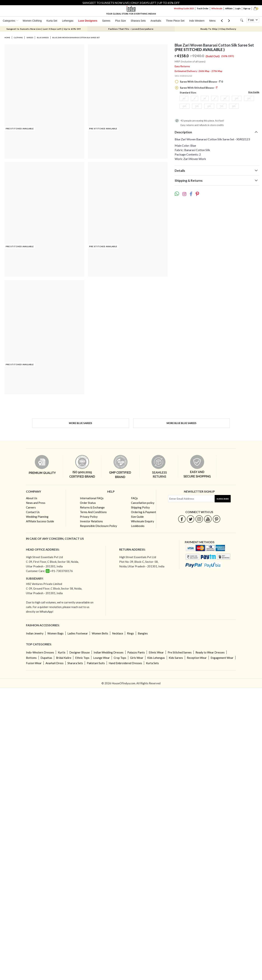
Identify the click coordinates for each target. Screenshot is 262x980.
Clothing (18, 37)
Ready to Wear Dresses (210, 652)
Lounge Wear (102, 658)
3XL (249, 98)
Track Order (203, 8)
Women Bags (55, 633)
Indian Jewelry (35, 633)
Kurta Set (52, 21)
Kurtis (62, 652)
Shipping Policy (140, 507)
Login (238, 8)
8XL (234, 106)
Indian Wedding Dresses (109, 652)
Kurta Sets (152, 663)
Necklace (118, 633)
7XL (222, 106)
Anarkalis (156, 21)
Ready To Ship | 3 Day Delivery (218, 29)
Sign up (247, 8)
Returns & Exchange (92, 507)
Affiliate (229, 8)
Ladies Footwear (78, 633)
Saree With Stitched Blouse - (198, 88)
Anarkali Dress (55, 663)
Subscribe (223, 499)
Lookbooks (138, 526)
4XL (185, 106)
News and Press (36, 503)
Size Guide (254, 92)
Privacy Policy (89, 517)
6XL (209, 106)
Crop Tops (120, 658)
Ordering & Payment (144, 512)
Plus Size (120, 21)
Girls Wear (137, 658)
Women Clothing (32, 21)
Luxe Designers (88, 21)
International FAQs (92, 498)
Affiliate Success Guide (40, 521)
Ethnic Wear (156, 652)
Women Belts (100, 633)
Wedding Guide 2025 (184, 8)
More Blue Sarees (81, 423)
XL (225, 98)
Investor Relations (91, 521)
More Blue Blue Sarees (181, 423)
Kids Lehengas (156, 658)
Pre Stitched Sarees (180, 652)
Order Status (88, 503)
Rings (130, 633)
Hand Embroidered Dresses (125, 663)
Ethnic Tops (82, 658)
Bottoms (31, 658)
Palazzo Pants (136, 652)
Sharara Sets (138, 21)
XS (184, 98)
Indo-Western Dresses (40, 652)
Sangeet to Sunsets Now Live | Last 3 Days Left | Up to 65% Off (44, 29)
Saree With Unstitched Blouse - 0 (201, 82)
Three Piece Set (175, 21)
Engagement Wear (222, 658)
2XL (237, 98)
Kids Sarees (176, 658)
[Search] (242, 20)
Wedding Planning (37, 517)
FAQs (134, 498)
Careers (31, 507)
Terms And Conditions (93, 512)
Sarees (106, 21)
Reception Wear (197, 658)
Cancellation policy (143, 503)
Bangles (143, 633)
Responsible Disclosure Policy (98, 526)
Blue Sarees (43, 37)
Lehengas (68, 21)
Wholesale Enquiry (143, 521)
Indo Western (197, 21)
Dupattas (46, 658)
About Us (32, 498)
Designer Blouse (80, 652)
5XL (197, 106)
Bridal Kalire (64, 658)
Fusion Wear (34, 663)
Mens (212, 21)
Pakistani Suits (96, 663)
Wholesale (217, 8)
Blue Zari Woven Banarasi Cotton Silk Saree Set (76, 37)
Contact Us (33, 512)
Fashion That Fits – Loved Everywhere (131, 29)
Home (7, 37)
